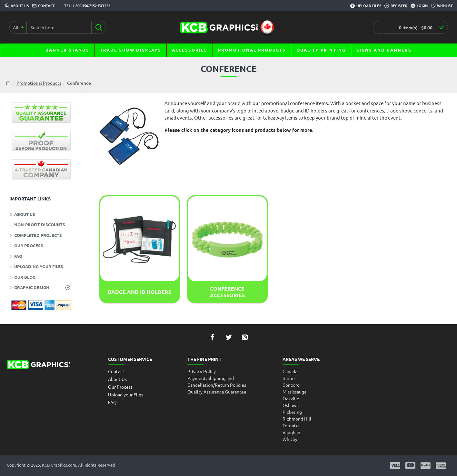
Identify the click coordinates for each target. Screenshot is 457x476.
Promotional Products (39, 83)
